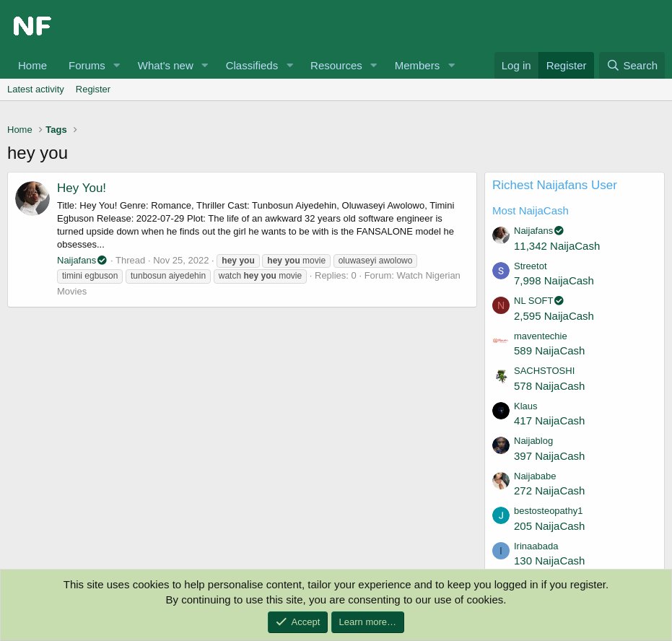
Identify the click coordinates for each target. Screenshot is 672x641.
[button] (117, 65)
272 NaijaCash (549, 490)
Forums (87, 65)
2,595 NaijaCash (554, 316)
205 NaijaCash (549, 526)
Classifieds (252, 65)
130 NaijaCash (549, 561)
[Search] (632, 65)
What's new (166, 65)
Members (418, 65)
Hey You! (82, 188)
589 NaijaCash (549, 350)
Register (93, 89)
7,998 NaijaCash (554, 280)
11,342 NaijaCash (557, 246)
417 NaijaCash (549, 420)
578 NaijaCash (549, 386)
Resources (336, 65)
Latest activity (36, 89)
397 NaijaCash (549, 456)
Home (32, 65)
